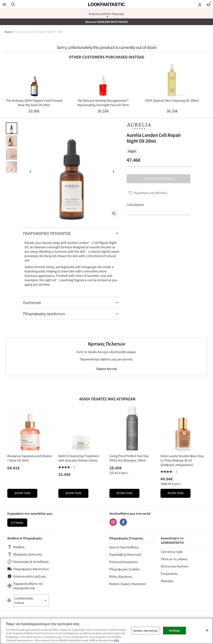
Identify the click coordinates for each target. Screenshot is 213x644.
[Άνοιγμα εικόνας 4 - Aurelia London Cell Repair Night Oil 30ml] (12, 167)
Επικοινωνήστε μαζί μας (27, 576)
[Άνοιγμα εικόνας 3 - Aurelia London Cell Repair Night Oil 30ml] (12, 154)
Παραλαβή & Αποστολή (125, 554)
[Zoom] (114, 214)
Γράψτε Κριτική (106, 369)
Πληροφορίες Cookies (124, 569)
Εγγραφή (17, 523)
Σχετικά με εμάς (172, 551)
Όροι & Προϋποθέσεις (124, 547)
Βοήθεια (16, 547)
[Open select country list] (31, 600)
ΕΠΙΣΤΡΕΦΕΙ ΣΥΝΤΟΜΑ (158, 179)
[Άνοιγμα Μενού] (4, 4)
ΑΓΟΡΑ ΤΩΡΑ (26, 494)
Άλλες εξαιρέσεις (121, 576)
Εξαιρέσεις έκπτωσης (25, 554)
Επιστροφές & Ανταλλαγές (28, 562)
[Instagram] (113, 525)
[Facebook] (123, 525)
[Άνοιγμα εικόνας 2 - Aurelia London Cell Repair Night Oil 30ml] (12, 141)
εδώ (117, 640)
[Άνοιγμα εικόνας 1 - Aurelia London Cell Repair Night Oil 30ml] (12, 128)
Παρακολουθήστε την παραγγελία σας (25, 586)
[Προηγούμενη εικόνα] (30, 171)
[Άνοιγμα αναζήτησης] (13, 4)
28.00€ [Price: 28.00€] (116, 468)
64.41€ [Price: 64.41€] (13, 468)
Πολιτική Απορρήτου (123, 562)
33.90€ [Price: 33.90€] (65, 474)
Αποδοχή (174, 631)
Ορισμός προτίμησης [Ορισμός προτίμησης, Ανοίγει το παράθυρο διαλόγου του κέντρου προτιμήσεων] (145, 631)
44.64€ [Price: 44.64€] (167, 479)
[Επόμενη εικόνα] (113, 171)
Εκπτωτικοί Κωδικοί (174, 566)
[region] (106, 631)
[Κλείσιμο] (207, 630)
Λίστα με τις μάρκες (174, 559)
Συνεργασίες (169, 573)
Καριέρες (167, 581)
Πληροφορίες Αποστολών (28, 569)
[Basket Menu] (209, 4)
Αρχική (8, 32)
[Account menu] (200, 4)
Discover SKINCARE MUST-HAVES (107, 22)
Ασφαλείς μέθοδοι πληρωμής (106, 14)
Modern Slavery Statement (127, 584)
